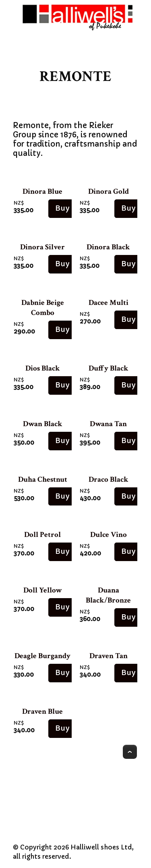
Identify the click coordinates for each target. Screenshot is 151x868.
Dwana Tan (108, 424)
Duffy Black (109, 368)
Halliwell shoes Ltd (101, 847)
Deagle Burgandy (42, 656)
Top (130, 752)
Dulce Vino (109, 535)
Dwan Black (43, 424)
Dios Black (43, 368)
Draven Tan (109, 656)
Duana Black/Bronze (108, 595)
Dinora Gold (109, 192)
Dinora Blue (42, 192)
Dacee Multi (109, 303)
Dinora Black (108, 247)
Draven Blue (42, 712)
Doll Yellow (43, 590)
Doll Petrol (42, 535)
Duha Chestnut (43, 480)
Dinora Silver (42, 247)
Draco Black (109, 480)
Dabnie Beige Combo (43, 308)
